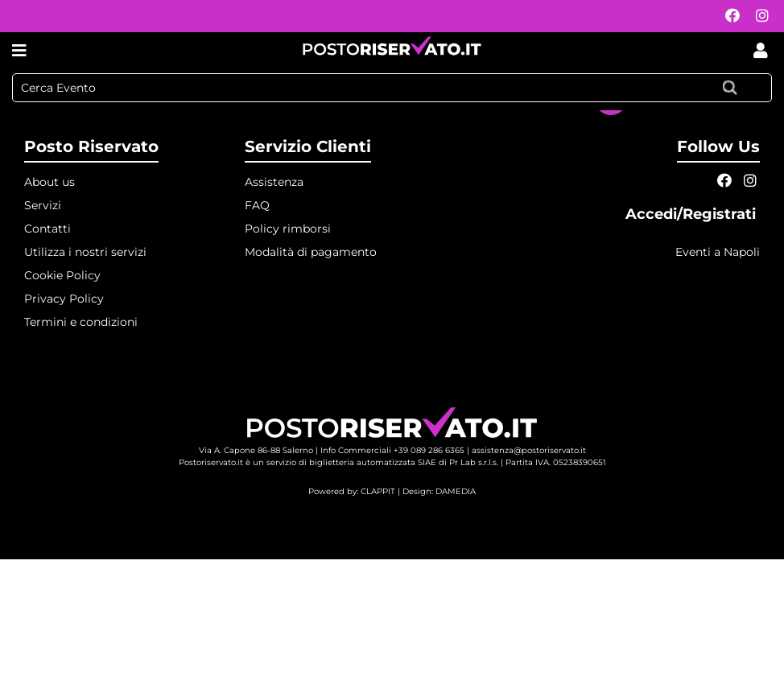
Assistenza (274, 182)
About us (50, 182)
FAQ (257, 205)
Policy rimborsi (288, 229)
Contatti (47, 229)
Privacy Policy (64, 299)
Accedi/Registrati (693, 214)
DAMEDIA (456, 491)
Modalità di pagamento (311, 252)
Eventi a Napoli (718, 252)
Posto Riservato (91, 146)
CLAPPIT (378, 491)
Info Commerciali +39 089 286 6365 (392, 450)
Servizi (43, 205)
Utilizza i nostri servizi (85, 252)
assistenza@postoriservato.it (529, 450)
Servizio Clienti (308, 146)
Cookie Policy (62, 275)
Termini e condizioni (81, 322)
